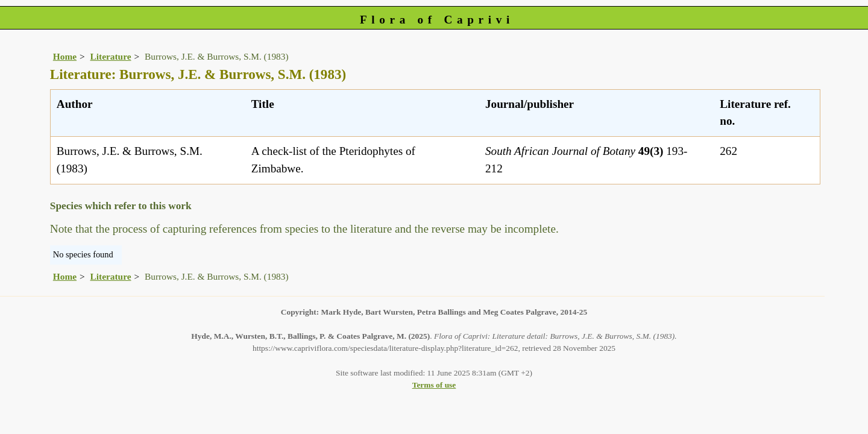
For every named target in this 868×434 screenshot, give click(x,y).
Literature (111, 56)
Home (65, 56)
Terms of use (434, 385)
